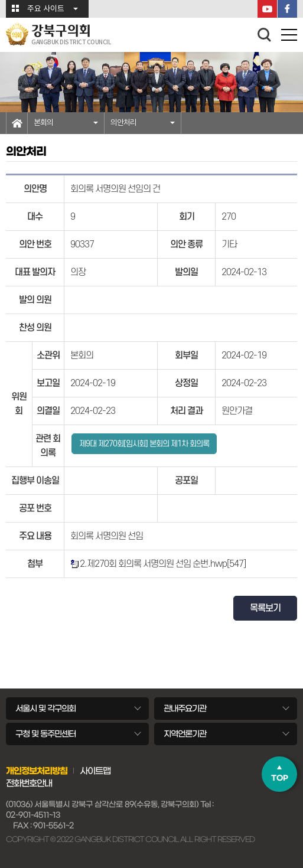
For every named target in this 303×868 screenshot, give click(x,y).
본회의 (43, 123)
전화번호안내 (29, 783)
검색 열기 (265, 35)
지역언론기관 (185, 734)
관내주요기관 (185, 709)
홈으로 (17, 123)
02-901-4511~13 (33, 815)
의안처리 (123, 123)
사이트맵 (95, 771)
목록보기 (265, 608)
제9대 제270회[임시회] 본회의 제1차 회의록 (144, 444)
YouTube (267, 9)
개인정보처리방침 (37, 771)
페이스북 (287, 9)
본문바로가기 (0, 0)
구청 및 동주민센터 (45, 734)
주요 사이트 (46, 9)
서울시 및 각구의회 (45, 709)
